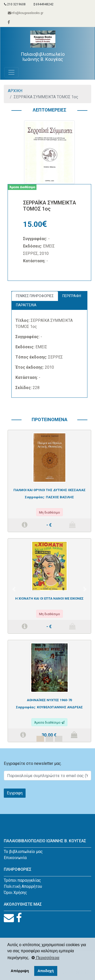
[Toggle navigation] (11, 72)
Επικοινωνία (15, 858)
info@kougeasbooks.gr (26, 13)
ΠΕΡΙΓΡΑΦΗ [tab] (72, 296)
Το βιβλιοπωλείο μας (23, 852)
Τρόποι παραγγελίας (22, 880)
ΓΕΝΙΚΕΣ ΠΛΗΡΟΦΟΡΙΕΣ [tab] (35, 296)
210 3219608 (15, 4)
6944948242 (44, 4)
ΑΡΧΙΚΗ (15, 91)
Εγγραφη (15, 793)
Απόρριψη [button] (20, 971)
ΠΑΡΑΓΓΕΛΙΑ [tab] (26, 305)
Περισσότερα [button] (45, 958)
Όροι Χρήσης (15, 893)
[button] (14, 589)
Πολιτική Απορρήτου (23, 886)
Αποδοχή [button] (46, 971)
